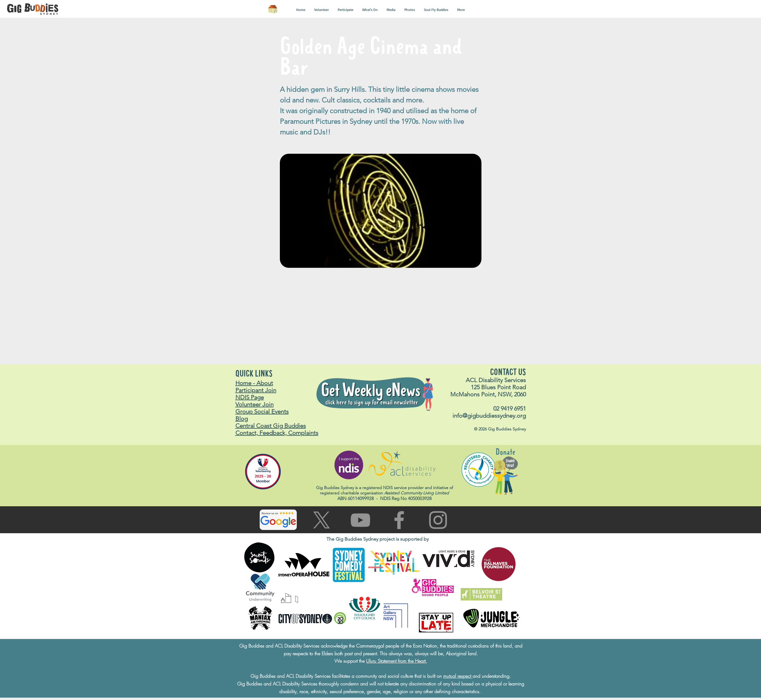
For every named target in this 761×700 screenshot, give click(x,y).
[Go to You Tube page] (360, 520)
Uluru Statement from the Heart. (397, 661)
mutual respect (458, 676)
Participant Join (256, 390)
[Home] (273, 9)
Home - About (254, 383)
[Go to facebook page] (399, 520)
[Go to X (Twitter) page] (322, 520)
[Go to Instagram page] (438, 520)
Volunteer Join (255, 404)
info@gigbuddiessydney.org (489, 416)
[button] (301, 10)
